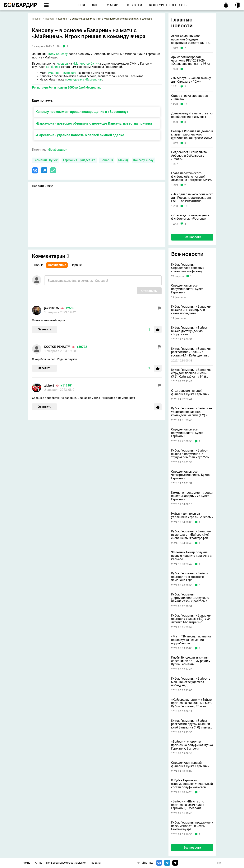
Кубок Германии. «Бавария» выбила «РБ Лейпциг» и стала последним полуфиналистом (191, 310)
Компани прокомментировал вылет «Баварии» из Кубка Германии (192, 496)
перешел (62, 64)
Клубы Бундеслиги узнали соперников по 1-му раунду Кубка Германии (191, 661)
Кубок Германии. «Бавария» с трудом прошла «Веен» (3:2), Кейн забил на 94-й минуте (191, 373)
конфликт (53, 67)
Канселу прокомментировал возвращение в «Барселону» (82, 112)
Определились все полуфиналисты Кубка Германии (187, 289)
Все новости (192, 237)
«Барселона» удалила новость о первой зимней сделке (80, 135)
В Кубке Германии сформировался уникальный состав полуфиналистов (192, 784)
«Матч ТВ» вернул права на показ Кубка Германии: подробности (191, 640)
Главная (37, 19)
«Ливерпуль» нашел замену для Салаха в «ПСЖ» (191, 80)
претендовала (75, 80)
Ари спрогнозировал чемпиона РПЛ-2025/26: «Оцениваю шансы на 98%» (191, 60)
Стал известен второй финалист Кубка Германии (190, 392)
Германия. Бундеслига (79, 160)
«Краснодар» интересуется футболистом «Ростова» (190, 217)
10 (186, 206)
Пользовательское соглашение (66, 863)
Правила (95, 863)
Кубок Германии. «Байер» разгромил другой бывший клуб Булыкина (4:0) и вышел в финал (192, 724)
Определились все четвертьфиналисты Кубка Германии (190, 475)
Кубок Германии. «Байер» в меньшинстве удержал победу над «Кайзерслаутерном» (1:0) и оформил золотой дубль (191, 682)
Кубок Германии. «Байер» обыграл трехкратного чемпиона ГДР (189, 577)
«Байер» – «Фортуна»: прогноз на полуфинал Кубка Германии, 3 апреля (192, 745)
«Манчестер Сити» (86, 64)
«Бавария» (70, 73)
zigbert (49, 386)
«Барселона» (94, 80)
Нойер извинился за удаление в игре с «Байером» (192, 515)
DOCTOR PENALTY (57, 347)
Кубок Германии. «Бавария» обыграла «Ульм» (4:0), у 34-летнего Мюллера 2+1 (191, 619)
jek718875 (52, 308)
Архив (26, 863)
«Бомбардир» (57, 150)
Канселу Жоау (143, 160)
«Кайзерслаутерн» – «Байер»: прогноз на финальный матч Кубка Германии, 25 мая (192, 703)
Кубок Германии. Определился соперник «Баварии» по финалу (188, 268)
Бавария (107, 160)
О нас (39, 863)
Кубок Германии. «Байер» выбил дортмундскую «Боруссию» (189, 331)
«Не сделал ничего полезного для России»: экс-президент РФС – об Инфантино (192, 198)
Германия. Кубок (46, 160)
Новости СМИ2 (42, 186)
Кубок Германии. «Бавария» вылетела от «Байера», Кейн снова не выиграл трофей (191, 535)
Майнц (123, 160)
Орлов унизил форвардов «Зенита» (190, 97)
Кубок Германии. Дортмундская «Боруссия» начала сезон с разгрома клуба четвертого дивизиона (192, 598)
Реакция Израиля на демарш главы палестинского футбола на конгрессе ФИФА (192, 135)
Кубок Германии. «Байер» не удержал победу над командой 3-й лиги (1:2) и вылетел (191, 412)
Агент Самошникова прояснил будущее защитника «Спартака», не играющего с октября (190, 39)
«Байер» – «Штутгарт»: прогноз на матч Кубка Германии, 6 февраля (188, 805)
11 (186, 104)
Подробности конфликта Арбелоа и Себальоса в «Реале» (189, 156)
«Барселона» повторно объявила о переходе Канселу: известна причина (94, 123)
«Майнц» (53, 73)
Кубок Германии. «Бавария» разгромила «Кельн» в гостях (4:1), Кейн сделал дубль (191, 352)
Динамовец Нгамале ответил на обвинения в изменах (192, 115)
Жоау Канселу (58, 54)
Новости (50, 19)
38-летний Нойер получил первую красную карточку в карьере (191, 556)
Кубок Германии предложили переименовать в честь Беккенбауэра (192, 826)
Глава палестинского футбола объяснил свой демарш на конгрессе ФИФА (191, 177)
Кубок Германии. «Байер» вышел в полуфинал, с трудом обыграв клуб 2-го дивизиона (190, 454)
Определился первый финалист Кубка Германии (190, 764)
